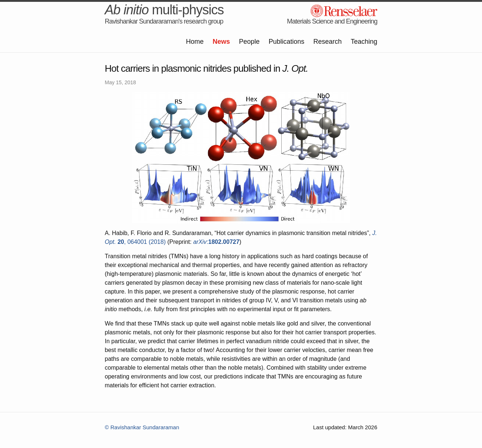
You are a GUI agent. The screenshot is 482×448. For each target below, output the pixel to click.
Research (328, 42)
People (249, 42)
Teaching (364, 42)
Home (195, 42)
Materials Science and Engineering (332, 21)
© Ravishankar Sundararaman (142, 427)
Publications (286, 42)
